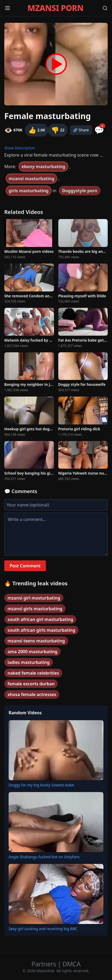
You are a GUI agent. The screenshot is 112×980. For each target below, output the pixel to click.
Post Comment (25, 566)
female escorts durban (31, 684)
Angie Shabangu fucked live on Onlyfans (44, 857)
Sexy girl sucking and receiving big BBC (43, 929)
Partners (44, 964)
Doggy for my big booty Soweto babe (41, 785)
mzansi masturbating (31, 179)
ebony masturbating (43, 167)
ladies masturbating (29, 662)
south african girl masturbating (40, 619)
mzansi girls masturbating (35, 609)
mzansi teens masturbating (36, 641)
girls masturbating (29, 191)
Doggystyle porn (80, 191)
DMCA (72, 964)
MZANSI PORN (55, 8)
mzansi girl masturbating (34, 598)
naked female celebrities (33, 673)
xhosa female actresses (32, 694)
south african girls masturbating (41, 630)
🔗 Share (81, 130)
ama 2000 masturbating (32, 652)
